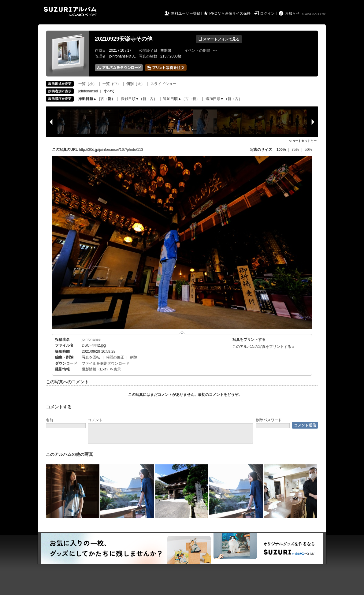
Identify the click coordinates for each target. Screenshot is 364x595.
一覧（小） (87, 84)
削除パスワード (269, 420)
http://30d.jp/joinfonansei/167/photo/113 (111, 150)
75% (296, 150)
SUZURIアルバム (70, 11)
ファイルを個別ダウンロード (106, 363)
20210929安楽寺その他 (124, 39)
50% (308, 150)
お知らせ (292, 13)
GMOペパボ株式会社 (314, 14)
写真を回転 (91, 357)
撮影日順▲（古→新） (97, 99)
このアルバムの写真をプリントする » (263, 347)
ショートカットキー (303, 141)
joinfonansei (88, 91)
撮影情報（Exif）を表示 (101, 369)
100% (281, 150)
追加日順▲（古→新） (181, 99)
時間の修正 (115, 357)
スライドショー (163, 84)
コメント (95, 420)
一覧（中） (112, 84)
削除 (134, 357)
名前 (50, 420)
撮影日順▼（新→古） (139, 99)
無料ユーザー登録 (186, 13)
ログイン (267, 13)
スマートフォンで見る (219, 39)
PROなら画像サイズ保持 (230, 13)
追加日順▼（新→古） (224, 99)
